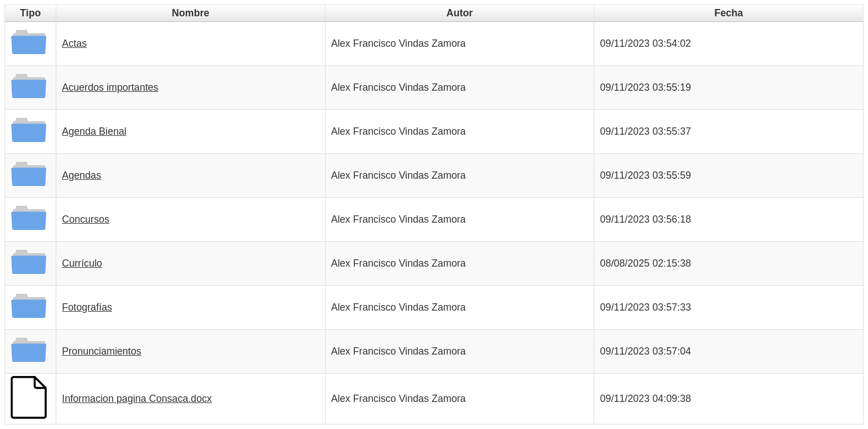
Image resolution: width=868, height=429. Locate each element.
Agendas (81, 175)
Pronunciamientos (102, 351)
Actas (74, 43)
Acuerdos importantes (110, 87)
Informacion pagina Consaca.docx (137, 399)
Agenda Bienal (94, 131)
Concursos (86, 219)
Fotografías (87, 307)
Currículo (82, 263)
